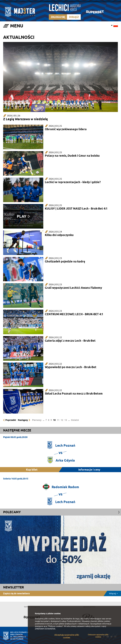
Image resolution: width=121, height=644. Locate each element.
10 (54, 420)
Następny (23, 420)
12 (62, 420)
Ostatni (75, 420)
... (44, 420)
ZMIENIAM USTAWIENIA (45, 629)
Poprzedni (11, 420)
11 (58, 420)
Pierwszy (37, 420)
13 (66, 420)
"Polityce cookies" (55, 626)
